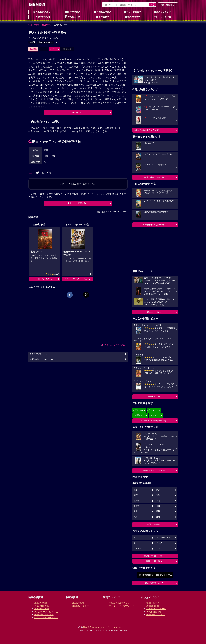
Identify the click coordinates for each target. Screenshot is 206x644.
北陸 (158, 506)
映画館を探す (43, 17)
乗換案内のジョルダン (94, 627)
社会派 (32, 42)
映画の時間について (154, 583)
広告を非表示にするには (114, 345)
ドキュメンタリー (45, 42)
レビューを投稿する (77, 203)
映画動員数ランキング (120, 603)
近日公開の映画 (133, 12)
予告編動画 (103, 17)
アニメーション (163, 538)
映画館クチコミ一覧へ (154, 556)
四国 (158, 511)
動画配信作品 (133, 17)
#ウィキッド (153, 410)
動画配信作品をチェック (154, 225)
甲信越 (137, 506)
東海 (158, 495)
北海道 (137, 501)
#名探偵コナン (139, 415)
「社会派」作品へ (44, 279)
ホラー (159, 548)
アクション (139, 538)
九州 (136, 517)
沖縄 (158, 517)
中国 (136, 511)
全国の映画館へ (154, 524)
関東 (158, 490)
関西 (136, 495)
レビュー (54, 49)
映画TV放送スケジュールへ (154, 470)
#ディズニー (155, 415)
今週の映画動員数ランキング (146, 130)
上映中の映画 (73, 12)
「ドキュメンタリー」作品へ (77, 279)
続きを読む (77, 112)
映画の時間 (34, 25)
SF (135, 543)
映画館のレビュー (80, 606)
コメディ (138, 548)
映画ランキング (162, 12)
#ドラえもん (138, 410)
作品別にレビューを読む (46, 618)
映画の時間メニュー (43, 12)
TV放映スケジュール (156, 609)
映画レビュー (154, 397)
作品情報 (46, 25)
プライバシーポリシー (117, 627)
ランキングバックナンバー (122, 606)
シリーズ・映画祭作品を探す (154, 421)
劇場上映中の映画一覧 (154, 177)
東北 (158, 501)
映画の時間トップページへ (41, 359)
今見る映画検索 (167, 5)
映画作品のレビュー (44, 614)
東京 (136, 490)
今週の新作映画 (103, 12)
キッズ (159, 543)
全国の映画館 (78, 603)
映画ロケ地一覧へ (154, 561)
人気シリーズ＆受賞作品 (46, 612)
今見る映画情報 (154, 612)
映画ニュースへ (154, 312)
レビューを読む (162, 17)
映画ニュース (73, 17)
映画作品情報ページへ (39, 354)
